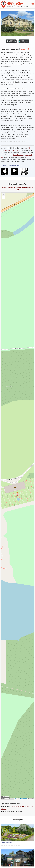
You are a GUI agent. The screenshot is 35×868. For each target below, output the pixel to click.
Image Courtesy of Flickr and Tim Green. (11, 846)
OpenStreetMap (23, 799)
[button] (3, 195)
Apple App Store (18, 155)
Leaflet (16, 799)
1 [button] (17, 494)
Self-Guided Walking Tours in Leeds (16, 149)
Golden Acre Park (6, 843)
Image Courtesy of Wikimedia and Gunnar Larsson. (13, 142)
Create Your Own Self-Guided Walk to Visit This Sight (18, 189)
